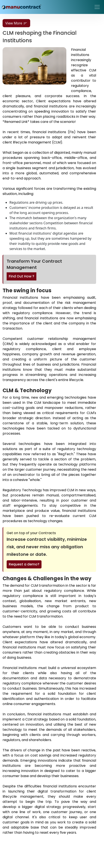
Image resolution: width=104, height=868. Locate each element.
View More (16, 23)
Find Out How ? (22, 276)
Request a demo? (24, 564)
